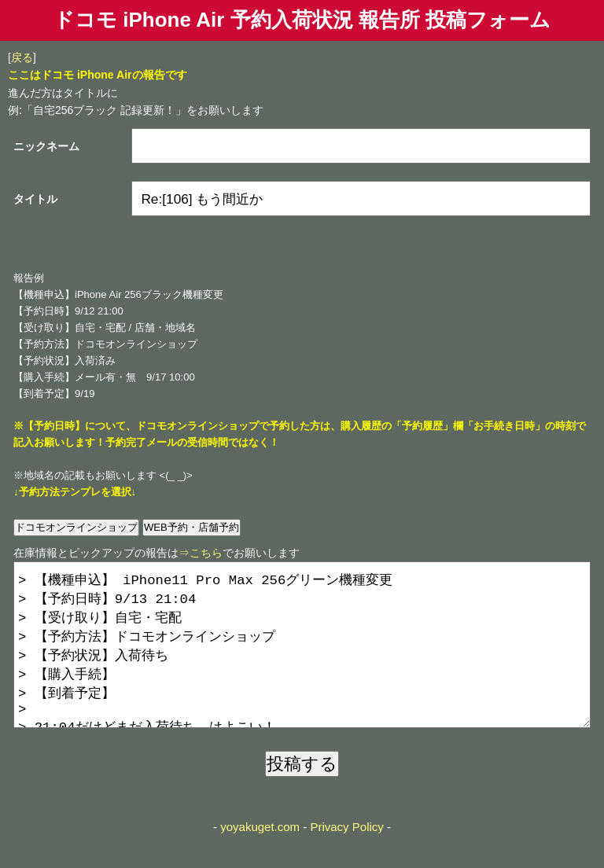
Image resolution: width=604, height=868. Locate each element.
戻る (22, 57)
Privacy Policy (346, 858)
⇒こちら (201, 553)
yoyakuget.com (260, 858)
